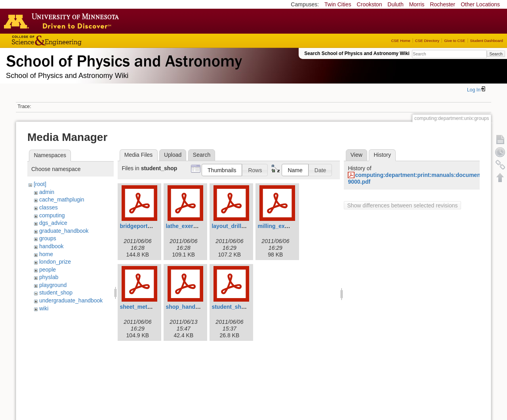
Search (496, 54)
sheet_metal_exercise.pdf (153, 307)
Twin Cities (338, 4)
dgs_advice (53, 223)
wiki (44, 308)
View (356, 155)
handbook (51, 246)
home (46, 254)
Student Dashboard (487, 41)
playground (53, 285)
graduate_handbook (64, 231)
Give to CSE (455, 41)
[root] (40, 184)
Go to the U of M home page (63, 21)
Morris (417, 4)
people (48, 270)
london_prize (55, 262)
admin (47, 192)
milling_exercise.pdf (284, 226)
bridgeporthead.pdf (145, 226)
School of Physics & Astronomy (123, 59)
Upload (173, 155)
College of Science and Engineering (71, 41)
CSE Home (400, 41)
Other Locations (480, 4)
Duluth (395, 4)
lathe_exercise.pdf (190, 226)
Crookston (370, 4)
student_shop (56, 293)
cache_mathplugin (62, 200)
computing (52, 215)
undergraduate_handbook (71, 300)
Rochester (442, 4)
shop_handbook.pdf (192, 307)
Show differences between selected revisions (402, 205)
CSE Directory (427, 41)
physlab (49, 277)
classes (49, 207)
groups (48, 238)
